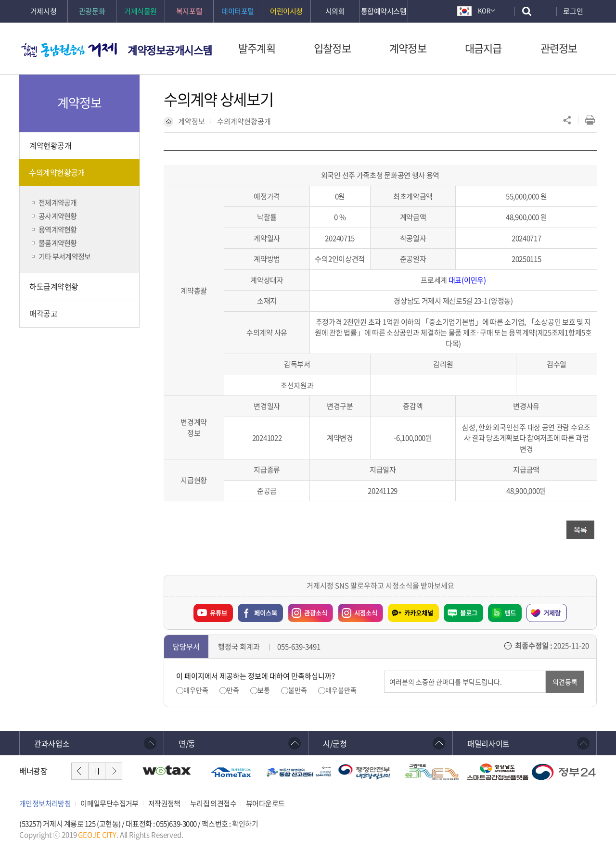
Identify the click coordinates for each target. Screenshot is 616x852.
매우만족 (196, 690)
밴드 (510, 613)
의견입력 (384, 671)
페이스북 (266, 613)
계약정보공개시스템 (170, 50)
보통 (264, 690)
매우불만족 (341, 690)
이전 (80, 771)
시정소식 (358, 610)
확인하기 (245, 824)
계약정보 (192, 121)
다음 (114, 771)
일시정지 (97, 771)
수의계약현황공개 (244, 121)
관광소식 (308, 610)
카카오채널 (419, 613)
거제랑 (552, 613)
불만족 (298, 690)
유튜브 (218, 613)
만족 (233, 690)
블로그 (469, 613)
